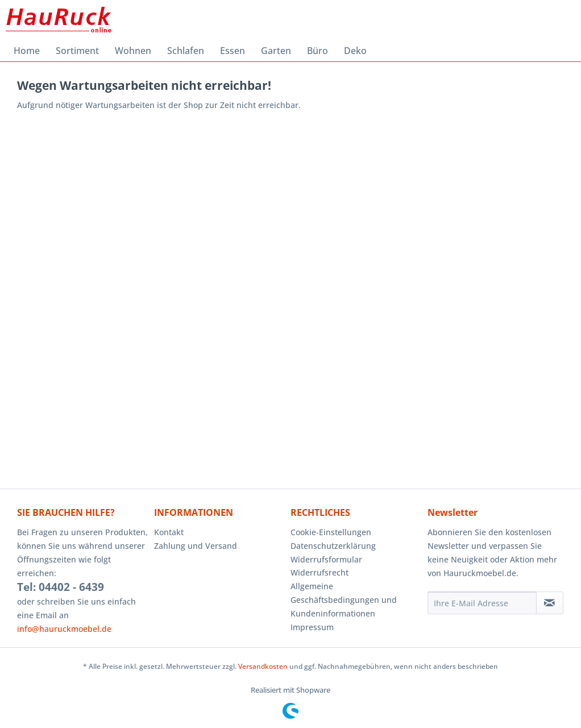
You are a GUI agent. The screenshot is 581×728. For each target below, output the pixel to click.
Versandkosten (263, 666)
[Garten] (276, 51)
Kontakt (169, 532)
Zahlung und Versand (196, 546)
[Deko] (355, 51)
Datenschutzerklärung (333, 546)
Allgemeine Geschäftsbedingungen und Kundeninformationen (344, 600)
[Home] (27, 51)
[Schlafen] (186, 51)
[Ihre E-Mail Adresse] (482, 603)
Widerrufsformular (326, 559)
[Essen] (233, 51)
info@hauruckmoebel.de (64, 629)
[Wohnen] (133, 51)
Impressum (312, 627)
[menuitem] (27, 51)
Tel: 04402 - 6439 (61, 587)
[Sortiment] (77, 51)
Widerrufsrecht (319, 572)
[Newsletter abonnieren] (550, 603)
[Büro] (318, 51)
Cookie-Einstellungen (331, 532)
